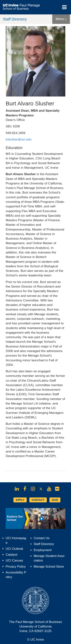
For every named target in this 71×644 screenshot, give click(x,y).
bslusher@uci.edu (20, 139)
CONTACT (38, 500)
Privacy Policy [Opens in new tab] (16, 567)
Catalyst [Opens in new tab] (11, 555)
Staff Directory (44, 544)
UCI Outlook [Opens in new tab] (14, 549)
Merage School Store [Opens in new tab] (49, 567)
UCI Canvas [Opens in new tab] (14, 560)
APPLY (20, 500)
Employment (43, 550)
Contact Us (42, 538)
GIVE (55, 500)
